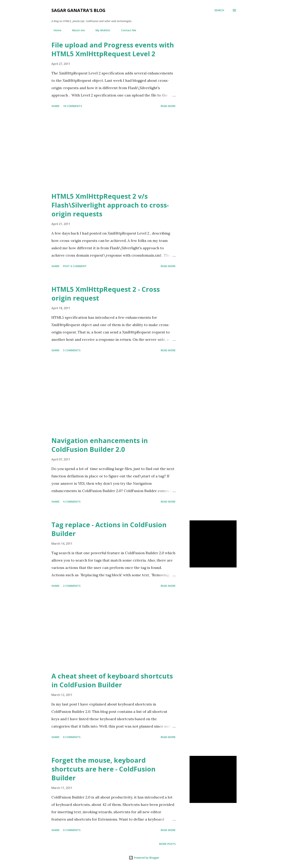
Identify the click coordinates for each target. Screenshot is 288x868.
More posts (167, 844)
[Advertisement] (114, 151)
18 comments (72, 106)
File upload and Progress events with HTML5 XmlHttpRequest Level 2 (113, 49)
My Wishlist (101, 30)
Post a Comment (75, 266)
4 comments (72, 502)
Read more (168, 106)
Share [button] (55, 106)
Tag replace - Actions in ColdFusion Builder (109, 529)
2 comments (72, 586)
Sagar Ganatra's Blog (78, 10)
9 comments (72, 830)
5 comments (72, 350)
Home (55, 30)
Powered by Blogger (144, 858)
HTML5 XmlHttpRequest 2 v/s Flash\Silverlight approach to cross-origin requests (110, 205)
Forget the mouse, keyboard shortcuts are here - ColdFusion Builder (103, 769)
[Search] (219, 10)
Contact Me (126, 30)
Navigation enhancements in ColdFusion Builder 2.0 (100, 445)
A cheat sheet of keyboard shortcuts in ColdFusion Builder (112, 680)
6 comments (72, 737)
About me (76, 30)
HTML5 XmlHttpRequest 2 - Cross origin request (106, 294)
